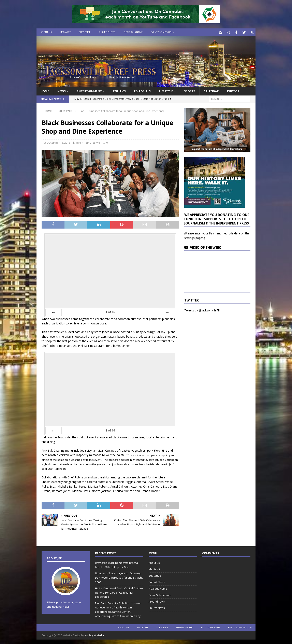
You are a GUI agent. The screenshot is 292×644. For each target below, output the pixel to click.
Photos (233, 91)
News (62, 91)
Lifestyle (166, 91)
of (110, 311)
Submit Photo (107, 32)
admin (79, 142)
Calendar (211, 91)
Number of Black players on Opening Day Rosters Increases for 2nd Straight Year (119, 577)
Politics (119, 91)
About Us (46, 32)
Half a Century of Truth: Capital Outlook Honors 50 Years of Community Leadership (119, 592)
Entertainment (89, 91)
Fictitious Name (133, 32)
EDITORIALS (142, 91)
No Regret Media (94, 635)
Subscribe (85, 32)
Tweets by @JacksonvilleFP (202, 310)
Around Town (157, 601)
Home (45, 91)
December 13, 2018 (58, 142)
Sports (190, 91)
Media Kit (65, 32)
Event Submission (161, 32)
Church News (157, 607)
